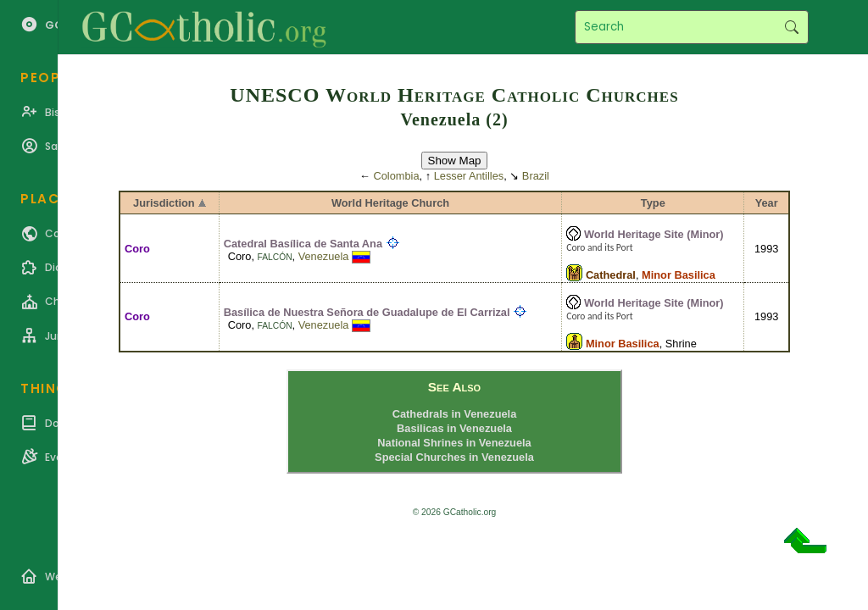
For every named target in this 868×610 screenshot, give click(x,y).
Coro (137, 249)
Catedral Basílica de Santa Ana (303, 244)
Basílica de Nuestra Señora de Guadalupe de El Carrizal (367, 312)
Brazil (536, 176)
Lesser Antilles (469, 176)
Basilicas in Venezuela (454, 428)
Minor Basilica (679, 275)
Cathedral (611, 275)
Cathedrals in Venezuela (455, 414)
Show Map (455, 161)
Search (791, 27)
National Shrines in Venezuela (454, 443)
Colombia (397, 176)
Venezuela (324, 256)
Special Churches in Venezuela (454, 457)
